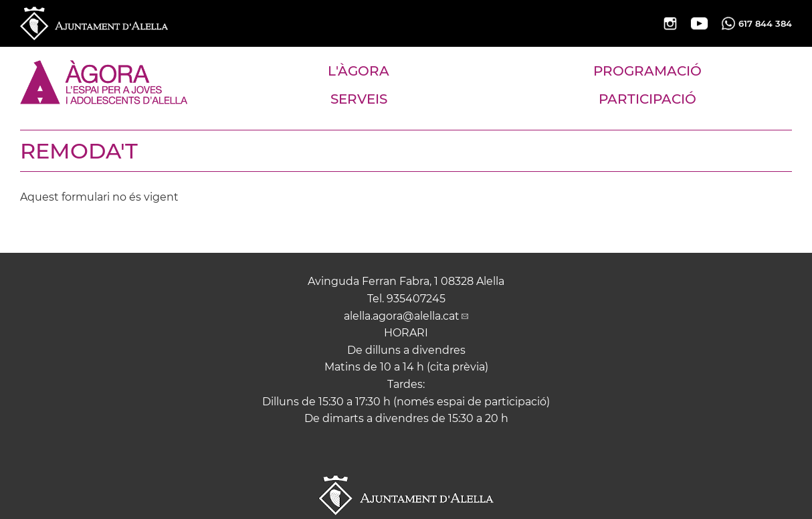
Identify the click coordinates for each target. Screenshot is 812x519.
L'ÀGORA (359, 71)
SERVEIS (359, 99)
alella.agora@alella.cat (402, 316)
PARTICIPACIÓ (647, 99)
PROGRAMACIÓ (647, 71)
